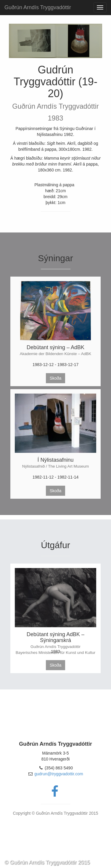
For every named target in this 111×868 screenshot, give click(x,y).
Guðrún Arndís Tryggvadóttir (38, 7)
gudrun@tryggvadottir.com (59, 774)
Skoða (56, 378)
